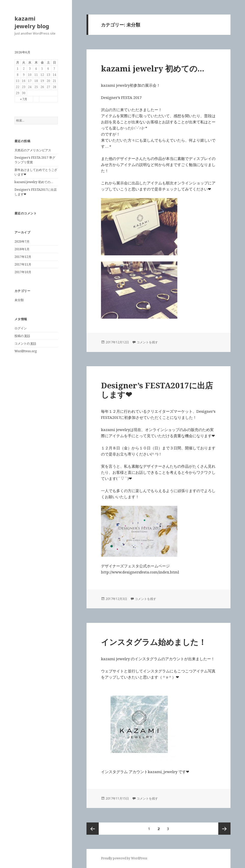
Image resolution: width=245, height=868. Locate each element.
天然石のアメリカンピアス (33, 150)
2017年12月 (23, 257)
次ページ (224, 829)
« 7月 (24, 99)
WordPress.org (26, 351)
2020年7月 (22, 241)
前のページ (93, 829)
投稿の (22, 336)
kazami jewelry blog (32, 22)
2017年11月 (23, 264)
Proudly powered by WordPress (124, 858)
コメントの (25, 344)
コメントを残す (147, 342)
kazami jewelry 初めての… (34, 182)
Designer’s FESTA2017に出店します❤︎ (157, 390)
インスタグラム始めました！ (154, 642)
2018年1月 (22, 249)
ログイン (21, 328)
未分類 (19, 300)
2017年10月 (23, 272)
